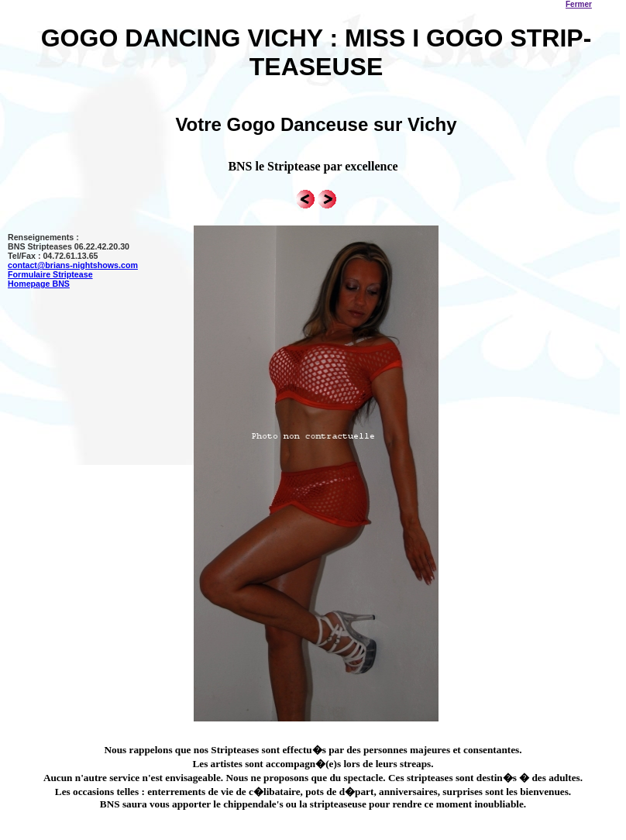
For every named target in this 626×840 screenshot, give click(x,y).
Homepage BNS (39, 284)
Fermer (579, 4)
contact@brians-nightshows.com (73, 265)
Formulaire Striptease (50, 274)
